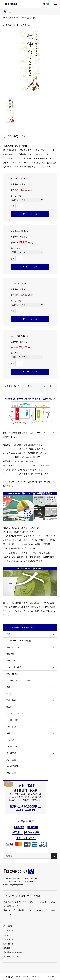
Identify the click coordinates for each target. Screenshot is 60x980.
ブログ (6, 935)
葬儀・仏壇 (11, 727)
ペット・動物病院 (14, 667)
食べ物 (9, 694)
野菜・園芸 (11, 760)
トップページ (8, 931)
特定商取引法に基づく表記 (13, 952)
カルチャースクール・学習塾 (19, 641)
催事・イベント (13, 647)
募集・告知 (11, 700)
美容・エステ (12, 733)
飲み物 (9, 707)
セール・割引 (12, 661)
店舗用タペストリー (12, 388)
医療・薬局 (11, 773)
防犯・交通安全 (13, 674)
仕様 (30, 386)
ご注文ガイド (8, 939)
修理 (8, 687)
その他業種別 (12, 766)
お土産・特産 (12, 720)
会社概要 (7, 948)
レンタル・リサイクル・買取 (19, 680)
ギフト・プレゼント (15, 713)
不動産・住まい (13, 746)
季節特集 (10, 654)
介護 (8, 634)
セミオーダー (48, 386)
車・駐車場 (11, 753)
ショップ (10, 740)
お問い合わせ (8, 944)
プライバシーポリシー (11, 956)
